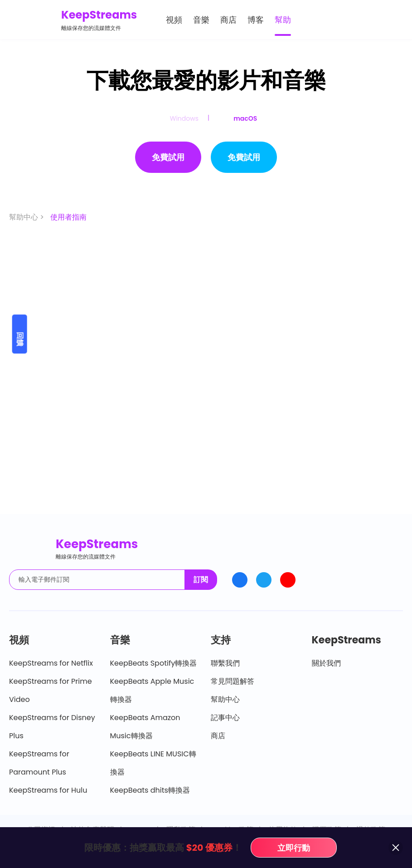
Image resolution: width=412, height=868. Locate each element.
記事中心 (225, 718)
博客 (256, 20)
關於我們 (326, 663)
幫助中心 (225, 699)
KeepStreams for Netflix (51, 663)
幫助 (283, 20)
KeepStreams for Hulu (48, 790)
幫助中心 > (27, 217)
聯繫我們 (225, 663)
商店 (228, 20)
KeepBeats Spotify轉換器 (154, 663)
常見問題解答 (233, 681)
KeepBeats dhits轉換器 (150, 790)
